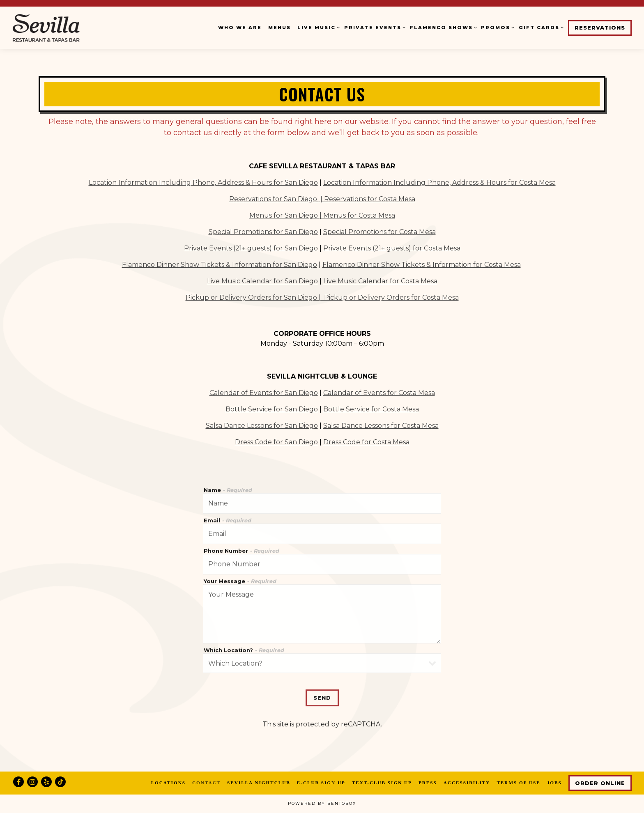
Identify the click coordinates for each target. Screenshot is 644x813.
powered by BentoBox (322, 803)
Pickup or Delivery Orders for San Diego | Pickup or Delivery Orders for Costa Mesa (322, 297)
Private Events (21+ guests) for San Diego (251, 247)
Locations (168, 783)
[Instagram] (32, 782)
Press (428, 783)
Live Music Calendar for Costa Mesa (380, 280)
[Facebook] (18, 782)
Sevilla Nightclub (259, 783)
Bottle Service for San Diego (272, 408)
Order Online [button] (600, 783)
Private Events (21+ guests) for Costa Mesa (392, 247)
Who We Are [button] (240, 28)
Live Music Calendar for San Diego (262, 280)
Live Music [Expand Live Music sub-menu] (317, 27)
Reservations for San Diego (274, 198)
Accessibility (467, 783)
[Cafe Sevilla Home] (64, 28)
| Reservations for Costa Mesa (367, 198)
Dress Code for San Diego (276, 441)
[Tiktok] (60, 782)
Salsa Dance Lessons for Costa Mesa (381, 425)
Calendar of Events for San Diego (264, 392)
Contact (206, 783)
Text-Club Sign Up (382, 783)
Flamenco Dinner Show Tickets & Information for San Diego (220, 264)
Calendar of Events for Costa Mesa (379, 392)
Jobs (554, 783)
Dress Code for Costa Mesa (366, 441)
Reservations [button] (600, 28)
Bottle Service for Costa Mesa (371, 408)
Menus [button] (279, 28)
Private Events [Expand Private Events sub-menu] (374, 27)
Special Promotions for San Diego (263, 231)
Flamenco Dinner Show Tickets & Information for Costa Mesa (422, 264)
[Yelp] (46, 782)
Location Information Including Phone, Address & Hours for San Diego (203, 182)
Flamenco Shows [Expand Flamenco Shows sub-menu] (442, 27)
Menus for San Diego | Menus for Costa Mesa (322, 215)
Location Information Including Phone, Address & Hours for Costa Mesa (439, 182)
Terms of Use (518, 783)
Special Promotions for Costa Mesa (379, 231)
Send (322, 683)
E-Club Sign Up (321, 783)
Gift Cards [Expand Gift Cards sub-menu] (540, 27)
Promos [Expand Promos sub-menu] (497, 27)
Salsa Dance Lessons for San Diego (262, 425)
